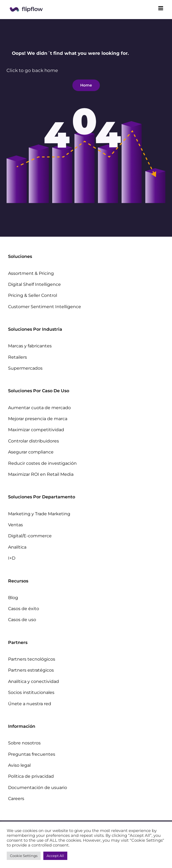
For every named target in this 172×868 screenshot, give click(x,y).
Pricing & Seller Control (33, 295)
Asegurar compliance (31, 452)
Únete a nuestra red (30, 704)
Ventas (15, 525)
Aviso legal (19, 765)
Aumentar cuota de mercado (39, 408)
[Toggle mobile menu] (161, 8)
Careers (16, 799)
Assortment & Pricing (31, 273)
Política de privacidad (31, 776)
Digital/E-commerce (30, 536)
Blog (13, 598)
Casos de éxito (24, 609)
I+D (12, 558)
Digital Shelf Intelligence (34, 284)
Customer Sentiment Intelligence (45, 307)
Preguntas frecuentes (32, 754)
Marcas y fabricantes (30, 346)
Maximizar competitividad (36, 430)
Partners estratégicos (31, 670)
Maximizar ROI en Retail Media (41, 474)
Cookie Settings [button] (24, 856)
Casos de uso (22, 620)
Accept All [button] (55, 856)
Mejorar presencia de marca (38, 419)
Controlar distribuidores (34, 441)
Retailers (17, 357)
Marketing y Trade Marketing (39, 514)
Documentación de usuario (38, 788)
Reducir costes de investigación (42, 463)
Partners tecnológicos (32, 659)
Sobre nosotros (24, 743)
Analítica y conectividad (34, 681)
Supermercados (25, 368)
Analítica (17, 547)
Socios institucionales (31, 692)
